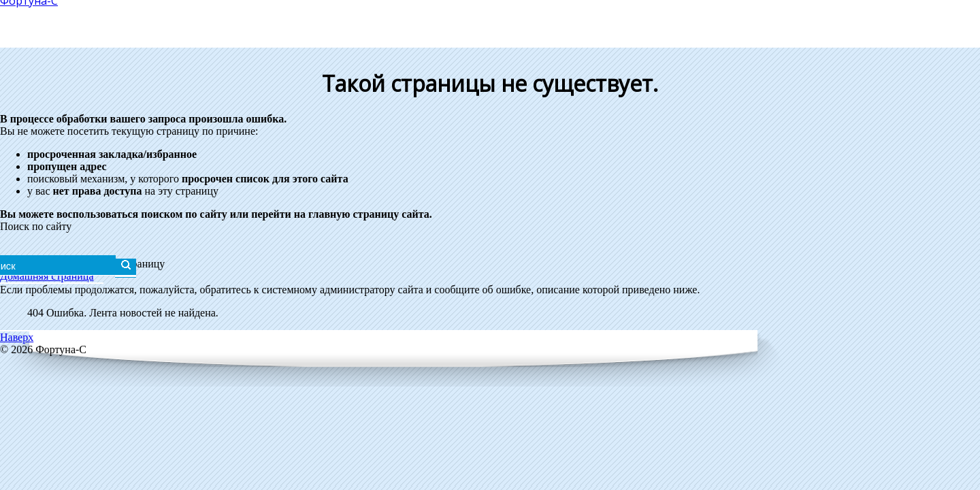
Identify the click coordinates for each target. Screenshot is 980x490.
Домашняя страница (47, 276)
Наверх (17, 337)
